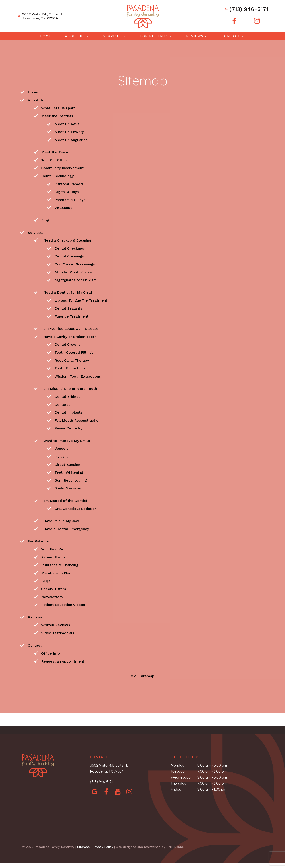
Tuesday (178, 771)
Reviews (197, 36)
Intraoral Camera (69, 184)
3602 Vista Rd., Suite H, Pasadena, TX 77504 (109, 768)
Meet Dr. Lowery (69, 131)
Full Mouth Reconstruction (77, 420)
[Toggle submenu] (88, 36)
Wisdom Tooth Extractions (78, 376)
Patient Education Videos (63, 604)
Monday (178, 765)
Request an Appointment (63, 661)
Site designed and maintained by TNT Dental (150, 846)
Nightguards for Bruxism (76, 280)
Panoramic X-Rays (70, 199)
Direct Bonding (67, 464)
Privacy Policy (103, 846)
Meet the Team (55, 152)
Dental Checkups (69, 248)
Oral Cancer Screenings (75, 264)
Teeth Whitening (69, 472)
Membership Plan (56, 573)
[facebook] (234, 21)
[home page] (142, 16)
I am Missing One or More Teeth (69, 388)
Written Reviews (56, 625)
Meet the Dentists (57, 116)
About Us (77, 36)
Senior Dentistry (68, 428)
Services (115, 36)
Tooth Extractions (70, 368)
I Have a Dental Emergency (65, 528)
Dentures (62, 404)
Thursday (179, 783)
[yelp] (118, 791)
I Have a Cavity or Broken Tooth (69, 336)
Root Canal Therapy (72, 360)
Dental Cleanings (69, 256)
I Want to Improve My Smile (66, 440)
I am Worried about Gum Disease (70, 328)
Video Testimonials (58, 633)
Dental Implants (68, 412)
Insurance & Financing (60, 565)
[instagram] (257, 21)
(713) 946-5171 (246, 9)
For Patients (156, 36)
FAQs (46, 580)
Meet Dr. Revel (68, 124)
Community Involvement (62, 168)
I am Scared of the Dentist (64, 500)
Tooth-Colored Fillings (74, 352)
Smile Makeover (69, 488)
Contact (233, 36)
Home (46, 36)
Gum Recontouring (71, 480)
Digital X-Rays (67, 191)
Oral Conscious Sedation (76, 508)
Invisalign (63, 456)
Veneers (62, 448)
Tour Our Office (54, 160)
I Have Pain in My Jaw (60, 520)
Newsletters (52, 596)
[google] (95, 791)
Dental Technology (57, 175)
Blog (45, 220)
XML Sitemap (143, 676)
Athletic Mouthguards (73, 272)
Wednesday (181, 777)
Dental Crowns (67, 344)
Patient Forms (53, 557)
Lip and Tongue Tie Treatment (81, 300)
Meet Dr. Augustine (71, 139)
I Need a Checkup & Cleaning (66, 240)
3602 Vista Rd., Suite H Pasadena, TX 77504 (39, 16)
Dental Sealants (68, 308)
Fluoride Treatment (71, 316)
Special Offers (54, 588)
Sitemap (83, 846)
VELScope (64, 207)
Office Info (51, 653)
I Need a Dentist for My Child (67, 292)
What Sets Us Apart (58, 108)
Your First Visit (54, 549)
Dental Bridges (67, 396)
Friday (176, 789)
